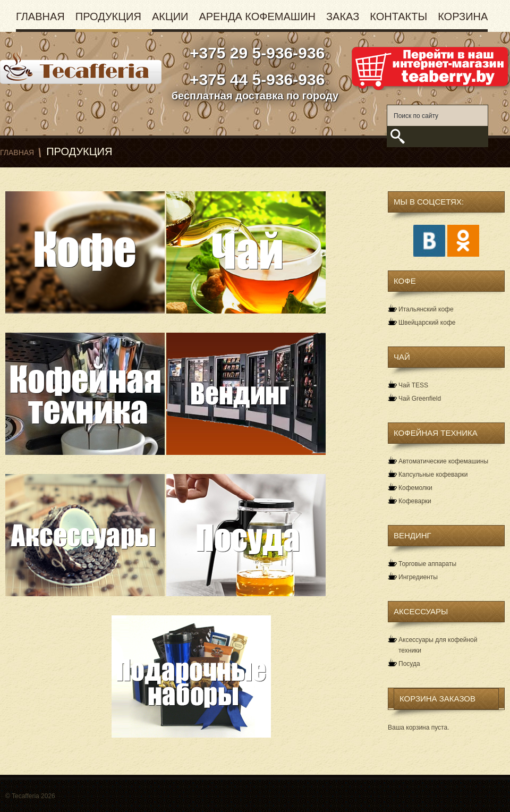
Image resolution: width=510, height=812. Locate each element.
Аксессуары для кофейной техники (438, 645)
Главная (40, 16)
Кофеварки (415, 501)
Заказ (343, 16)
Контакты (398, 16)
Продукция (108, 16)
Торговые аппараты (427, 564)
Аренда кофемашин (257, 16)
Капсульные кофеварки (433, 475)
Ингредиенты (418, 577)
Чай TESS (413, 385)
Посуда (409, 664)
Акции (170, 16)
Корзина (463, 16)
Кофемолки (415, 488)
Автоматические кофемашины (443, 461)
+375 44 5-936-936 (255, 79)
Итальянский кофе (426, 309)
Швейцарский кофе (427, 323)
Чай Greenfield (420, 399)
